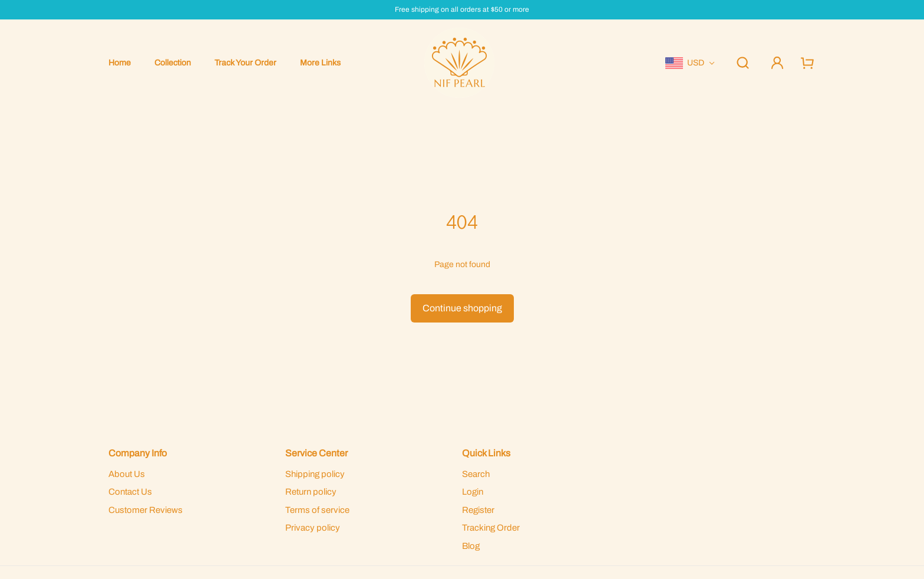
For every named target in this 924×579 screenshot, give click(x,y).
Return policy (311, 492)
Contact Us (130, 492)
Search (476, 474)
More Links (320, 63)
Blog (471, 546)
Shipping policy (315, 474)
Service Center (316, 453)
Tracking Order (491, 528)
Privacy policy (313, 528)
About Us (127, 474)
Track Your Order (245, 63)
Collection (173, 63)
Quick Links (486, 453)
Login (473, 492)
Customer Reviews (146, 510)
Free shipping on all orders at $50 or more (462, 10)
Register (478, 510)
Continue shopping (462, 308)
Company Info (138, 453)
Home (120, 63)
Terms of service (317, 510)
